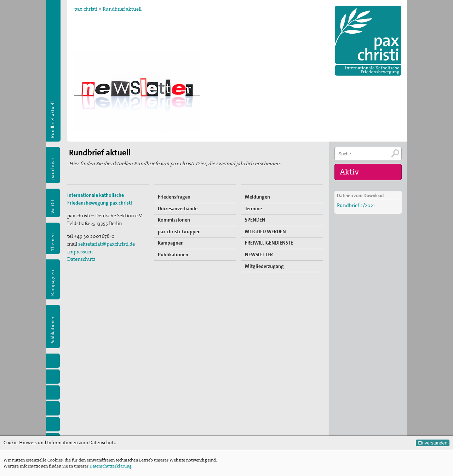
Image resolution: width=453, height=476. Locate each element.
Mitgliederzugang (264, 266)
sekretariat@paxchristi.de (107, 244)
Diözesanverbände (178, 208)
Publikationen (53, 330)
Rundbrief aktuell (122, 9)
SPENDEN (255, 220)
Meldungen (257, 197)
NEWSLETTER (259, 254)
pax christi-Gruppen (179, 231)
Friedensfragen (174, 197)
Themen (53, 242)
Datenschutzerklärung (110, 466)
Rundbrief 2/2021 (356, 205)
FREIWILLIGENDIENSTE (269, 243)
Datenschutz (81, 259)
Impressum (80, 252)
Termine (253, 208)
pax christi (86, 9)
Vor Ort (53, 207)
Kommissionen (174, 220)
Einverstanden (433, 443)
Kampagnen (53, 283)
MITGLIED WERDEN (265, 231)
